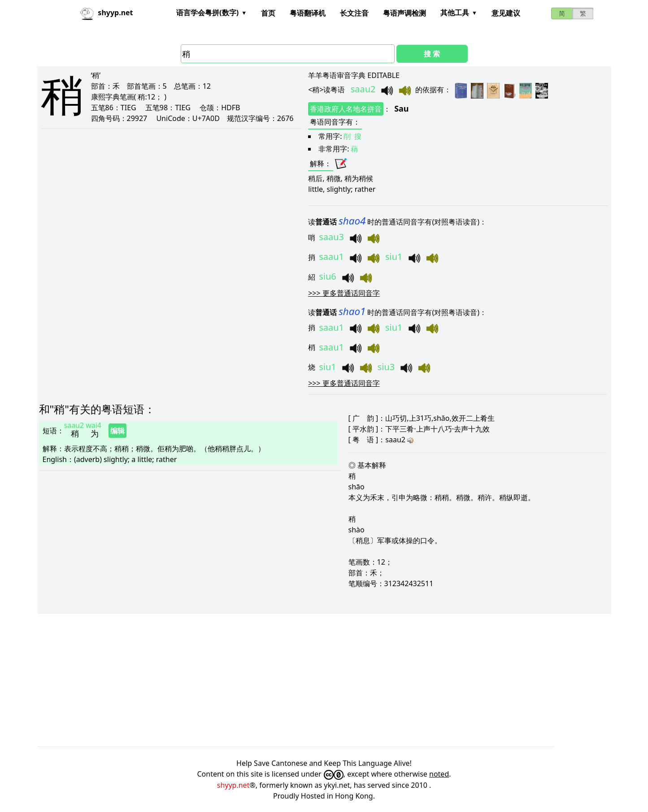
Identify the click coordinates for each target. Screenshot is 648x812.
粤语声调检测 (404, 13)
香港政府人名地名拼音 (346, 109)
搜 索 (432, 54)
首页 (268, 13)
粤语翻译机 (308, 13)
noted (439, 774)
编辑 (117, 431)
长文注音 (354, 13)
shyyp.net (233, 785)
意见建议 (506, 13)
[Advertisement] (306, 680)
